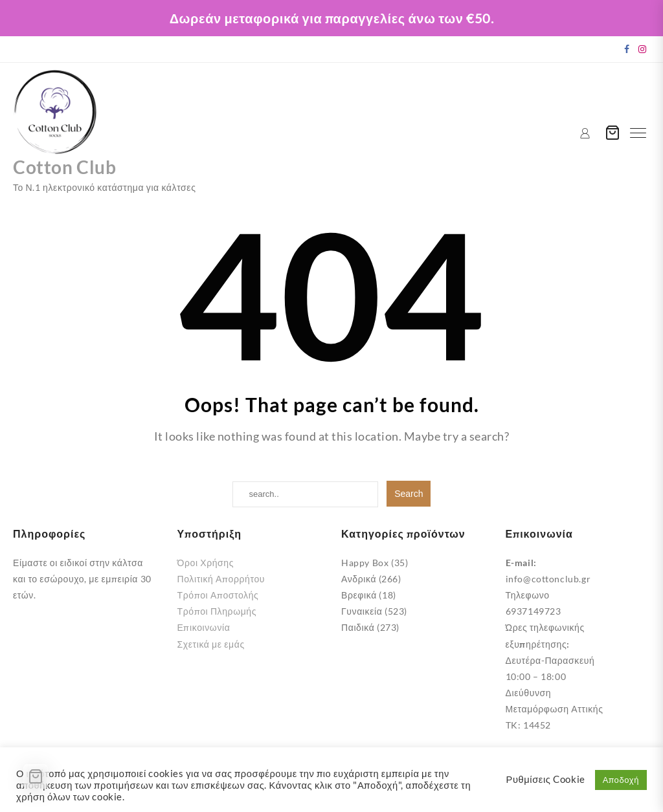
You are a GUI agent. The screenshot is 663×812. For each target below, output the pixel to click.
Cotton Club (68, 166)
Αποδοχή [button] (621, 780)
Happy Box (365, 563)
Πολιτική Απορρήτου (221, 579)
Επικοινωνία (204, 627)
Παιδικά (358, 627)
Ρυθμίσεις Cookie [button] (546, 779)
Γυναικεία (362, 611)
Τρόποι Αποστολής (218, 595)
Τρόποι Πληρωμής (217, 611)
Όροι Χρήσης (206, 563)
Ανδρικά (359, 579)
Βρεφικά (359, 595)
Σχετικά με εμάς (211, 644)
